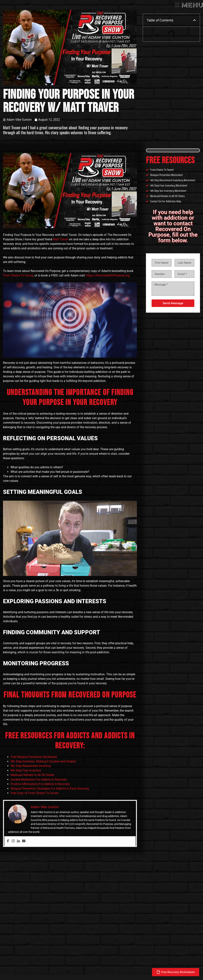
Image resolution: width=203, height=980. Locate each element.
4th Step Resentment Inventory (31, 766)
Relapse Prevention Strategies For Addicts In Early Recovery (50, 788)
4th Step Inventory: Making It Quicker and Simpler (43, 761)
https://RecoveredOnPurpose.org (108, 275)
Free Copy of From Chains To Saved (34, 793)
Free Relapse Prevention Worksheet (34, 757)
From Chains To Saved (18, 275)
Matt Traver (61, 239)
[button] (195, 20)
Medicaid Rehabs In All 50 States (32, 775)
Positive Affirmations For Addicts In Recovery (40, 784)
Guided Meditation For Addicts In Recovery (39, 779)
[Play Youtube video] (70, 191)
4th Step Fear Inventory (26, 770)
